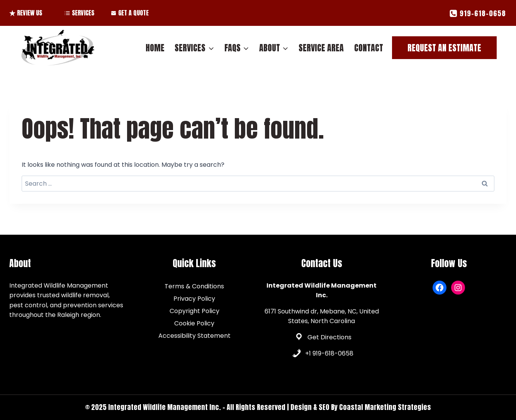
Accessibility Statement (194, 336)
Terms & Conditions (194, 286)
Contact (369, 48)
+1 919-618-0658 (329, 353)
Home (155, 48)
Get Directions (329, 337)
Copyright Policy (194, 311)
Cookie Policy (194, 323)
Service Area (321, 48)
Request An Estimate (444, 48)
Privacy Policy (194, 299)
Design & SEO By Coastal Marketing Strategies (361, 407)
